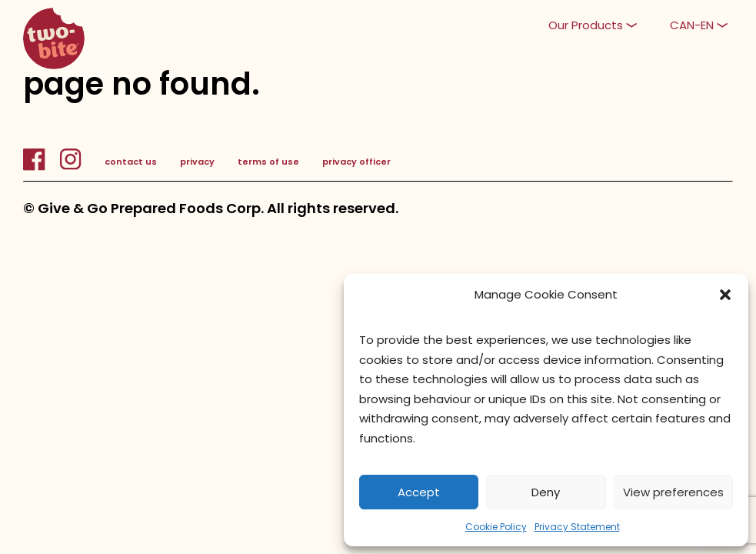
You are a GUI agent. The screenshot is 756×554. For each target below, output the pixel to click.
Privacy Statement (577, 527)
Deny (546, 492)
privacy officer (356, 162)
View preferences (673, 492)
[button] (725, 295)
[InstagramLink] (70, 168)
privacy (197, 162)
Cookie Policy (496, 527)
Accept (419, 492)
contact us (131, 162)
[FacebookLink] (41, 168)
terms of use (268, 162)
